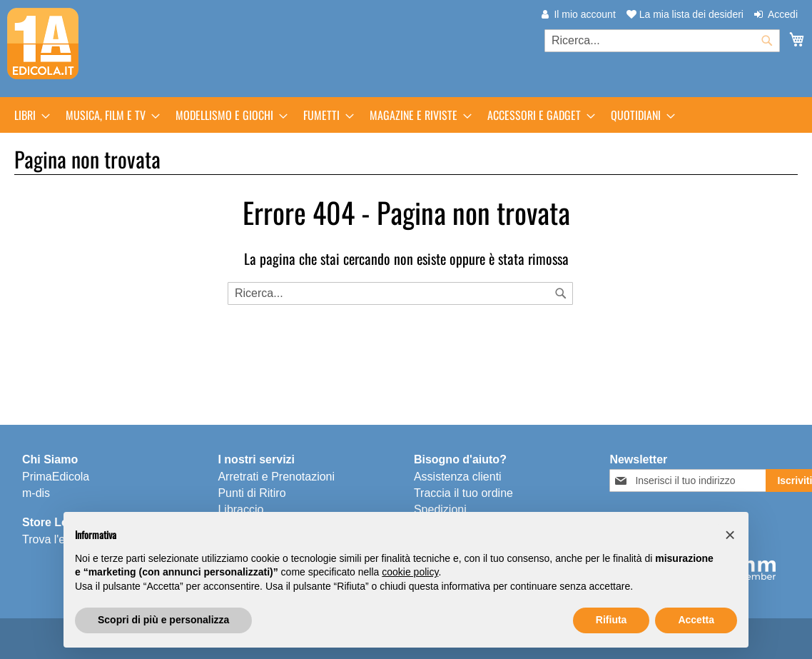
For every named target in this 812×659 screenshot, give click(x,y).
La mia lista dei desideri (685, 14)
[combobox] (662, 41)
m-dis (36, 493)
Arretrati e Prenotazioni (276, 477)
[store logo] (43, 44)
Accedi (783, 14)
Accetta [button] (696, 620)
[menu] (406, 115)
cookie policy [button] (410, 572)
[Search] (561, 293)
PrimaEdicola (56, 477)
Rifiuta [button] (611, 620)
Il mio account (584, 14)
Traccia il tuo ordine (463, 493)
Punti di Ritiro (252, 493)
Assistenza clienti (458, 477)
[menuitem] (28, 115)
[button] (730, 535)
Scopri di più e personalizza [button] (163, 620)
